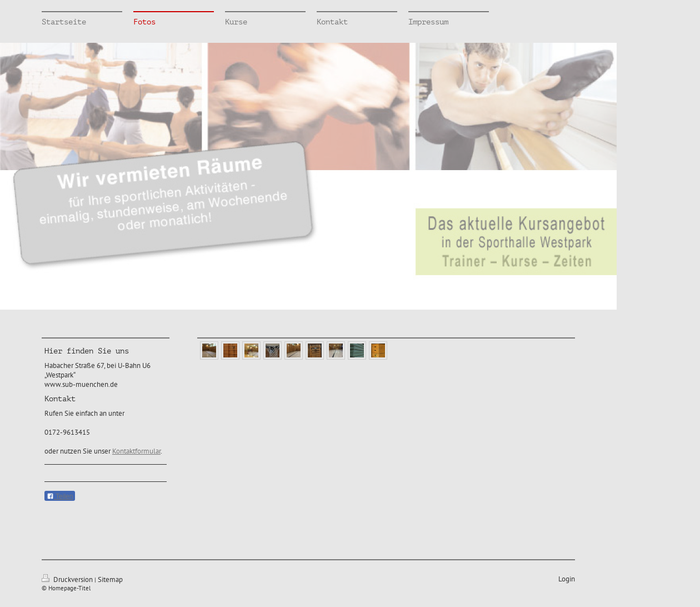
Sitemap (110, 579)
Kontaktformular (136, 451)
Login (567, 579)
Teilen (60, 496)
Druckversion (68, 579)
